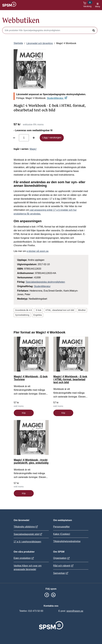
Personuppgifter (61, 527)
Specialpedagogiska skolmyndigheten (45, 282)
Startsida (18, 43)
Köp (24, 413)
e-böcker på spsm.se (38, 251)
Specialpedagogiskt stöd (28, 534)
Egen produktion (24, 558)
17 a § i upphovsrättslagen (27, 542)
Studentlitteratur (57, 98)
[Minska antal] (14, 138)
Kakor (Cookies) (62, 534)
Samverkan (61, 573)
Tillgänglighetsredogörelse (67, 541)
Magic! (33, 149)
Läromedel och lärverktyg (40, 43)
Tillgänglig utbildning (26, 527)
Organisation (62, 558)
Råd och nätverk (64, 566)
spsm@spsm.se (75, 611)
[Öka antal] (34, 138)
